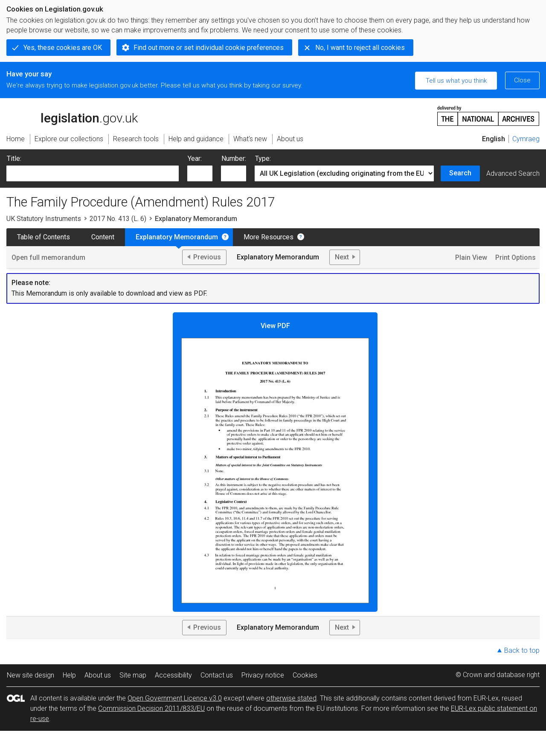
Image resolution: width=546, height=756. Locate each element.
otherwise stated (291, 698)
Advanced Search (513, 173)
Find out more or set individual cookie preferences (209, 48)
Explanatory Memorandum (177, 237)
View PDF (275, 462)
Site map (133, 675)
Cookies (305, 675)
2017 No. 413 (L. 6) (118, 219)
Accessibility (173, 675)
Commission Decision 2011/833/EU (151, 708)
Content (103, 237)
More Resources (269, 237)
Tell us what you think (456, 81)
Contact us (217, 675)
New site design (30, 675)
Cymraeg (526, 139)
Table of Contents (44, 237)
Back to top (522, 650)
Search (460, 173)
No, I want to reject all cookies (360, 48)
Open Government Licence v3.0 (175, 698)
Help (69, 675)
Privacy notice (263, 675)
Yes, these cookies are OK (63, 48)
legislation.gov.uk (72, 115)
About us (98, 675)
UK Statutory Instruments (44, 219)
